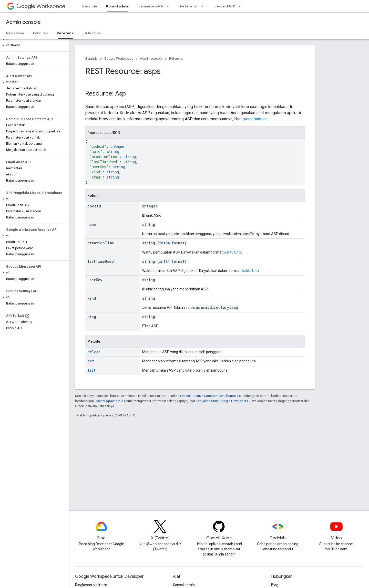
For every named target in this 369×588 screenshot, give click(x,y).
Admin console (23, 22)
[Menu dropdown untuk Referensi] (204, 6)
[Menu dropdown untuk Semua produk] (169, 6)
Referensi (189, 6)
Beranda (90, 6)
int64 (164, 243)
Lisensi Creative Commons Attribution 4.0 (211, 396)
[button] (33, 39)
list (91, 370)
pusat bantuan (255, 119)
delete (94, 352)
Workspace (41, 6)
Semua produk (151, 6)
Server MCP (225, 6)
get (91, 361)
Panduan (40, 33)
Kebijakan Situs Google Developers (222, 401)
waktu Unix (232, 252)
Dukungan (92, 33)
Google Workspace (119, 59)
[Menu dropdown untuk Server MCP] (241, 6)
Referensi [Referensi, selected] (66, 33)
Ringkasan (15, 33)
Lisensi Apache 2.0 (109, 401)
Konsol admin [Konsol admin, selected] (118, 6)
